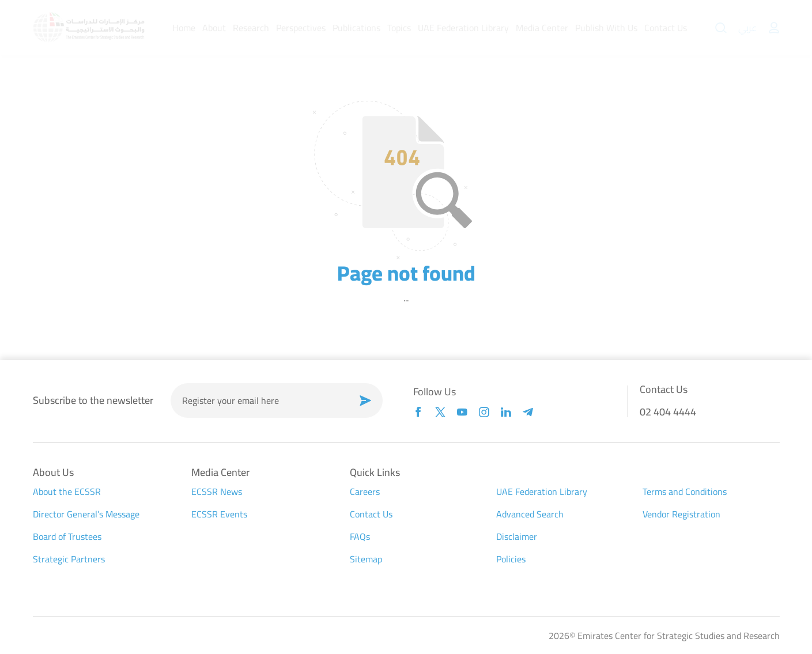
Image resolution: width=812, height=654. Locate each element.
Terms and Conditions (685, 492)
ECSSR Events (219, 514)
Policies (511, 559)
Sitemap (366, 559)
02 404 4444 (668, 412)
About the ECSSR (67, 492)
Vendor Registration (681, 514)
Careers (365, 492)
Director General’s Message (86, 514)
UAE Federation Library (542, 492)
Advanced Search (530, 514)
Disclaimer (517, 536)
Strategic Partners (69, 559)
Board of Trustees (67, 536)
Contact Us (371, 514)
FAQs (360, 536)
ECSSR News (217, 492)
